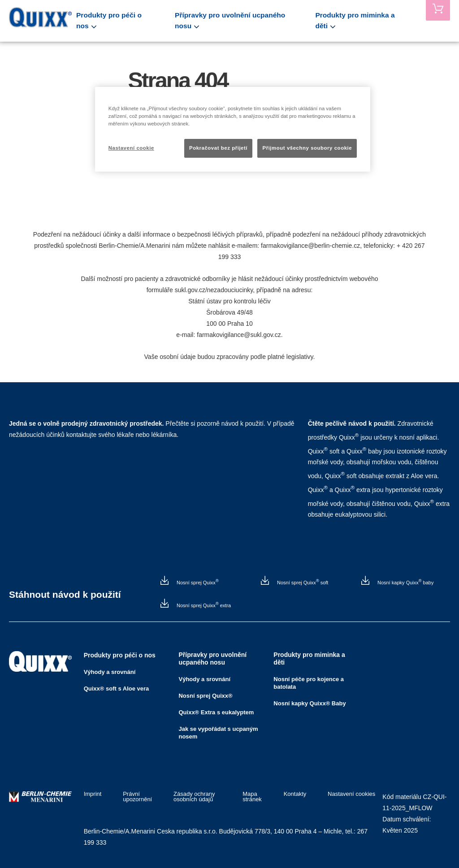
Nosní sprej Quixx (197, 582)
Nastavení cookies (351, 794)
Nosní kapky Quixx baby (405, 582)
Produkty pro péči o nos (129, 21)
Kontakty (298, 794)
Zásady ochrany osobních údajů (191, 797)
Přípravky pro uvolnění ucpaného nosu (243, 21)
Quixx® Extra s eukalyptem (216, 712)
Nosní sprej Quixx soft (302, 582)
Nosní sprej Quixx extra (203, 605)
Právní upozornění (134, 797)
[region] (233, 129)
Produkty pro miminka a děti (364, 21)
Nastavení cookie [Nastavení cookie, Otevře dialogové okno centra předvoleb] (131, 148)
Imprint (93, 794)
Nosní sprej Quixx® (205, 696)
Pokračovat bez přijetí (218, 148)
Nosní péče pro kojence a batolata (309, 683)
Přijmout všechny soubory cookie (307, 148)
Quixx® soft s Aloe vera (117, 689)
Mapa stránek (254, 797)
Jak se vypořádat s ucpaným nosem (218, 733)
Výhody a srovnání (110, 672)
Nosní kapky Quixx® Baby (310, 703)
